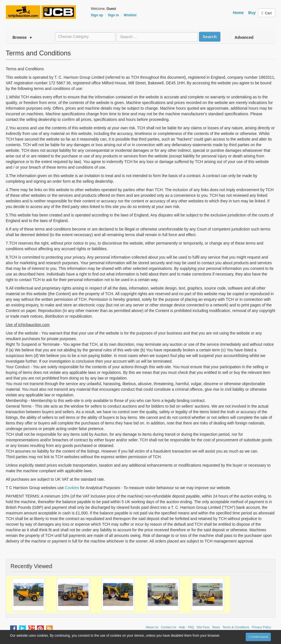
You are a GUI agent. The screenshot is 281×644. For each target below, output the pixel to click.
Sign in (113, 15)
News (216, 627)
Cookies (72, 488)
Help (182, 627)
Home (238, 13)
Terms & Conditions (236, 627)
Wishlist (130, 15)
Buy (252, 13)
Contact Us (168, 627)
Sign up (97, 15)
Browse (23, 37)
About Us (152, 627)
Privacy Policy (261, 627)
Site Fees (203, 627)
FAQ (191, 627)
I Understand (258, 637)
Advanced (244, 37)
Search (210, 37)
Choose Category (73, 37)
